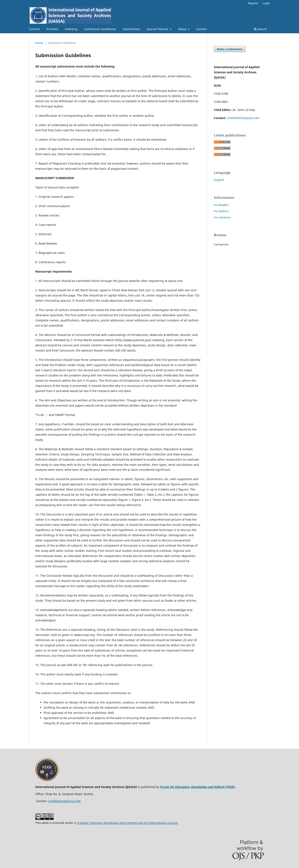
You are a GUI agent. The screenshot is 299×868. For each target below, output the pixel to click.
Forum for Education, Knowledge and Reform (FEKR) (197, 787)
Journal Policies (158, 29)
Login (266, 3)
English (219, 180)
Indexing (71, 29)
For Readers (221, 205)
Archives (52, 29)
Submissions (132, 29)
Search (260, 29)
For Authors (221, 211)
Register (253, 3)
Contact (202, 29)
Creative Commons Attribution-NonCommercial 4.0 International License (127, 823)
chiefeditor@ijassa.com (243, 118)
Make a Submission (230, 49)
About (183, 29)
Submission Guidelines (100, 29)
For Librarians (222, 217)
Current (34, 29)
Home (39, 43)
